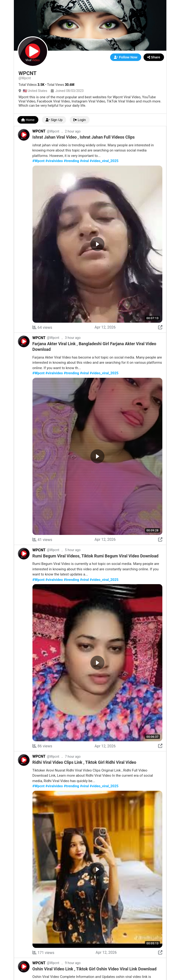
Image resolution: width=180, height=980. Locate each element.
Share (154, 57)
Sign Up (54, 120)
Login (80, 120)
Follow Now (126, 57)
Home (28, 120)
